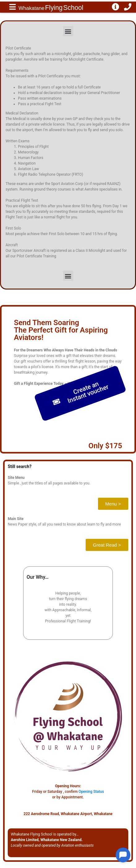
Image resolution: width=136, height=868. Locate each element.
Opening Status (91, 792)
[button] (68, 31)
